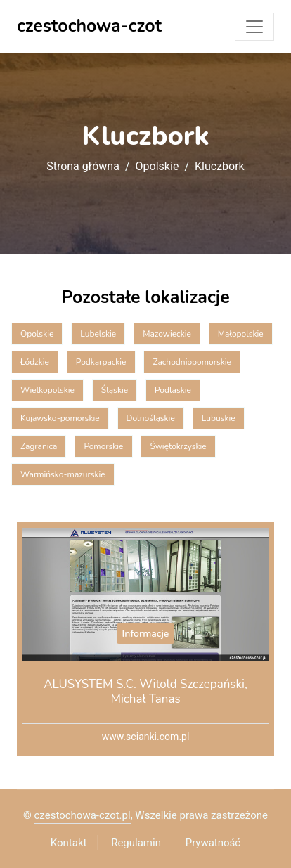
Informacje (146, 634)
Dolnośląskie (151, 418)
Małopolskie (241, 334)
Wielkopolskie (47, 390)
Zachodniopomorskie (192, 362)
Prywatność (213, 843)
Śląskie (115, 390)
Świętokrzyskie (178, 446)
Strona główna (83, 167)
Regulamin (136, 843)
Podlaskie (173, 390)
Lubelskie (98, 334)
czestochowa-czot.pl (82, 815)
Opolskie (157, 167)
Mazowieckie (167, 334)
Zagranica (39, 446)
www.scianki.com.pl (146, 737)
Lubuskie (219, 418)
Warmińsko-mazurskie (63, 474)
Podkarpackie (101, 362)
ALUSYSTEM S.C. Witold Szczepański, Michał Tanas (145, 691)
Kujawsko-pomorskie (60, 418)
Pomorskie (103, 446)
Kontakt (69, 843)
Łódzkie (35, 362)
